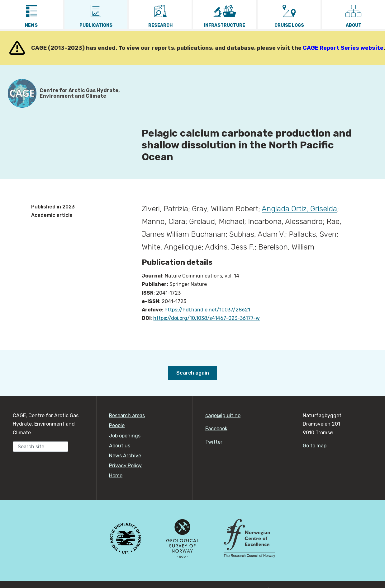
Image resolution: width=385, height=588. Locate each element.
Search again (193, 373)
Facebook (216, 429)
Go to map (315, 446)
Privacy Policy (125, 466)
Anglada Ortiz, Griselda (299, 209)
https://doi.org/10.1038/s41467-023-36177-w (207, 318)
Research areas (127, 415)
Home (116, 476)
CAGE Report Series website (343, 48)
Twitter (214, 442)
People (117, 425)
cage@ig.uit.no (223, 415)
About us (120, 446)
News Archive (125, 456)
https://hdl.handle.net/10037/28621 (207, 310)
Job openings (125, 436)
